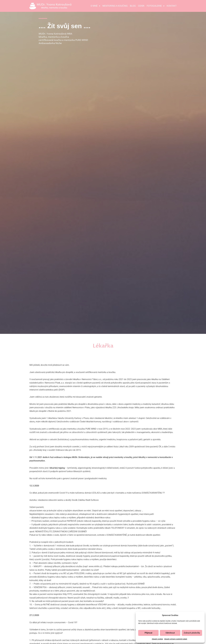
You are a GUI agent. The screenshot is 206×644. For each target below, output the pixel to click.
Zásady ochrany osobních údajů (176, 639)
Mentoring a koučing (115, 6)
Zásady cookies (157, 639)
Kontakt (172, 6)
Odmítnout (170, 633)
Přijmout (148, 633)
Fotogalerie (156, 6)
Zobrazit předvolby (192, 633)
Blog (133, 6)
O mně (95, 6)
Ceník (141, 6)
